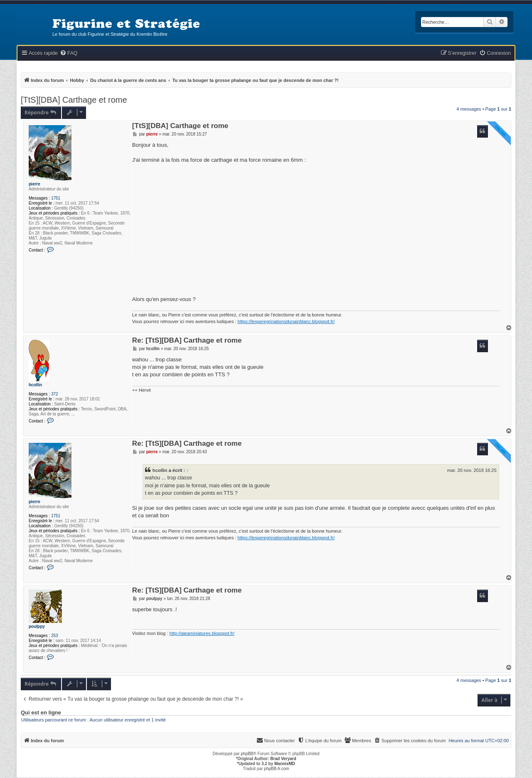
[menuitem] (69, 53)
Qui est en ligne (41, 713)
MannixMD (285, 764)
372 (55, 394)
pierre (34, 184)
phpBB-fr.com (277, 769)
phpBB (247, 754)
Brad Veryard (283, 759)
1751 (56, 198)
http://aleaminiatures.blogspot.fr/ (202, 633)
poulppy (37, 626)
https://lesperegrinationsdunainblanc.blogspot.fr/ (286, 321)
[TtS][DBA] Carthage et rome (74, 100)
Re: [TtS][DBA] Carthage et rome (187, 341)
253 (55, 636)
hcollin (35, 385)
